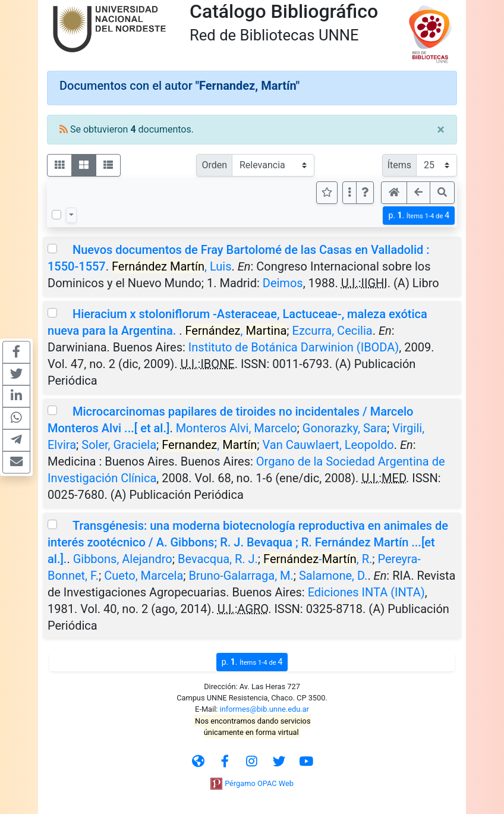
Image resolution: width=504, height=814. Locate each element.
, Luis (172, 266)
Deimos (283, 283)
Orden (214, 165)
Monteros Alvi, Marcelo (237, 428)
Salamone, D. (333, 576)
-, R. (318, 559)
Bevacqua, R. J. (218, 559)
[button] (365, 193)
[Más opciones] (349, 193)
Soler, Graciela (119, 445)
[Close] (441, 130)
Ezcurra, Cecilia (333, 331)
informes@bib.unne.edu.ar (264, 709)
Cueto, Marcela (144, 576)
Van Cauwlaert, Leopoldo (328, 445)
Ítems (399, 165)
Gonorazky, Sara (345, 428)
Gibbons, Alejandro (123, 559)
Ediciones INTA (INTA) (366, 592)
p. (419, 216)
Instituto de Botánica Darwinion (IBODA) (294, 347)
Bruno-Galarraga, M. (241, 576)
